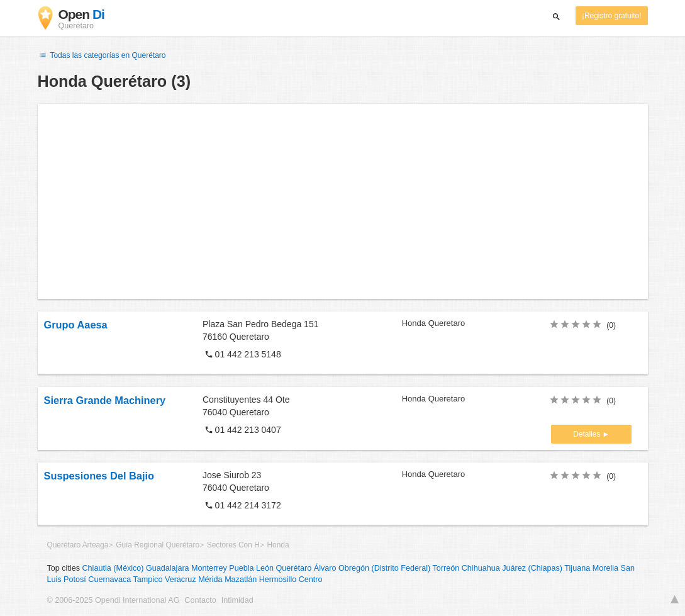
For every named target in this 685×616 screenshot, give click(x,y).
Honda (278, 545)
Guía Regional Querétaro (158, 545)
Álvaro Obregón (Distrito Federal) (372, 568)
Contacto (200, 600)
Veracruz (181, 580)
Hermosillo (278, 580)
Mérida (210, 580)
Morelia (605, 568)
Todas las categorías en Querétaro (102, 55)
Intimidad (237, 600)
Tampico (148, 580)
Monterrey (209, 568)
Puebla (241, 568)
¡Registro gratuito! (612, 16)
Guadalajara (168, 568)
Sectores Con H (233, 545)
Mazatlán (241, 580)
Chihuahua (481, 568)
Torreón (446, 568)
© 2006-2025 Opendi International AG (114, 600)
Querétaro (294, 568)
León (265, 568)
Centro (311, 580)
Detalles (588, 434)
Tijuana (577, 568)
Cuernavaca (109, 580)
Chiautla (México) (113, 568)
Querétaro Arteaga (78, 545)
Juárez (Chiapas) (532, 568)
